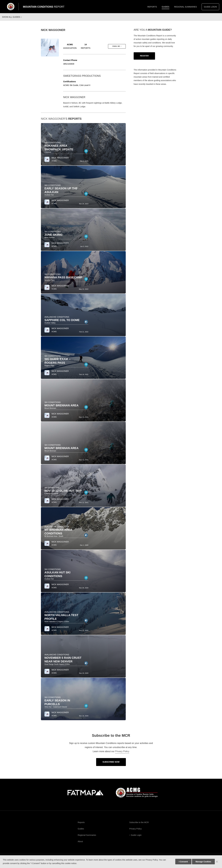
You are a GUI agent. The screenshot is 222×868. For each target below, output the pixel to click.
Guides (166, 7)
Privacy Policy (122, 754)
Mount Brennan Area (61, 408)
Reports (152, 7)
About (80, 844)
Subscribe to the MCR (139, 825)
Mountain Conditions (44, 7)
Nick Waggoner (53, 121)
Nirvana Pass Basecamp (63, 280)
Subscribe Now (111, 764)
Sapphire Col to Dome (62, 323)
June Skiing (54, 237)
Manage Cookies (203, 862)
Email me (116, 49)
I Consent (183, 862)
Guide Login (210, 7)
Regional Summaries (186, 7)
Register (144, 58)
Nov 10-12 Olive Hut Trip (63, 493)
